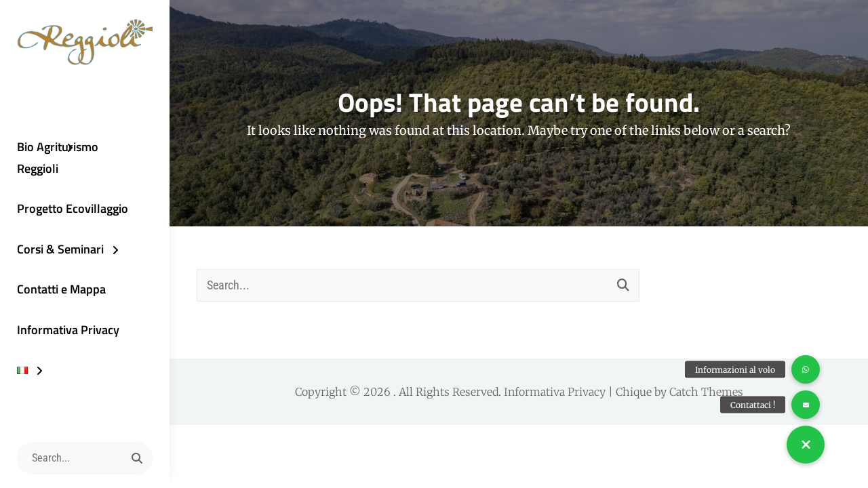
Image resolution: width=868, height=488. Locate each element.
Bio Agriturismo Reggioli (58, 158)
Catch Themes (706, 392)
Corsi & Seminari (60, 249)
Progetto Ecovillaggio (73, 208)
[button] (806, 445)
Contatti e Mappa (61, 289)
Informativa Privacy (68, 330)
